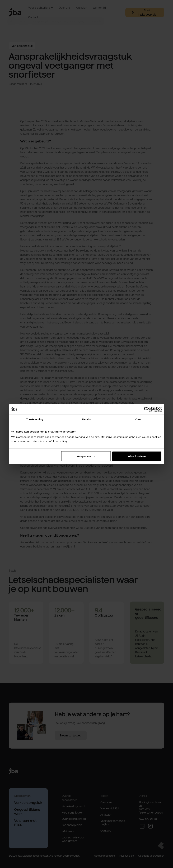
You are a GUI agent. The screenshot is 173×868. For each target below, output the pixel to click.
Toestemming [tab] (35, 419)
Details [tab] (87, 419)
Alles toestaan (137, 456)
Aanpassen (86, 456)
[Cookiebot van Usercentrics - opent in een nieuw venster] (147, 409)
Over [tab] (138, 419)
